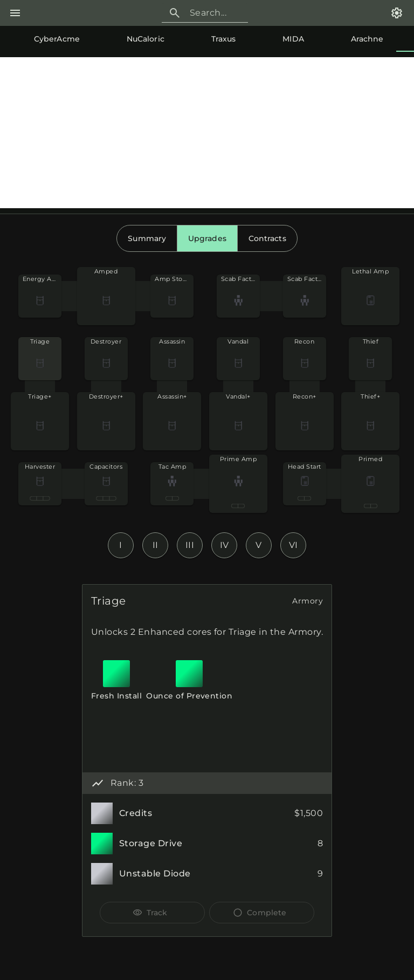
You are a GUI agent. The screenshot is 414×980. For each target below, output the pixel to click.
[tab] (46, 39)
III (190, 545)
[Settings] (397, 13)
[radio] (147, 238)
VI (294, 545)
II (156, 545)
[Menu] (15, 13)
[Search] (215, 13)
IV (225, 545)
